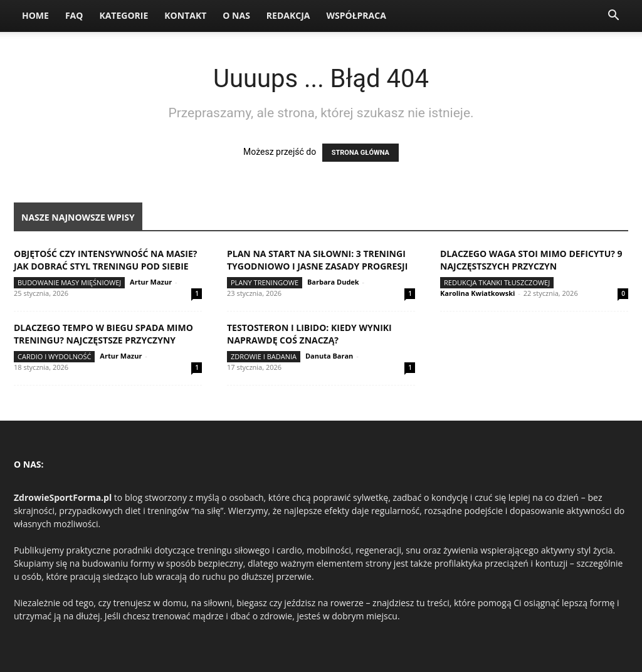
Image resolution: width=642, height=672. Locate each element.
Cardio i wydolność (54, 356)
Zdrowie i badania (264, 356)
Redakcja (288, 15)
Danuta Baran (329, 356)
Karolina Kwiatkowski (477, 293)
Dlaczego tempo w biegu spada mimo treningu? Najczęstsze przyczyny (103, 334)
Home (35, 15)
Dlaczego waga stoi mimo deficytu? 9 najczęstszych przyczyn (531, 260)
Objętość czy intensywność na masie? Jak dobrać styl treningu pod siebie (105, 260)
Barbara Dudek (333, 282)
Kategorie (124, 15)
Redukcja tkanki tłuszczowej (497, 282)
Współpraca (356, 15)
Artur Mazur (151, 282)
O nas (236, 15)
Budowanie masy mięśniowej (69, 282)
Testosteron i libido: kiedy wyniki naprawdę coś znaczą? (309, 334)
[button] (613, 17)
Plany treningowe (265, 282)
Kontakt (185, 15)
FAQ (74, 15)
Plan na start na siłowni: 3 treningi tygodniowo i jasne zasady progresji (317, 260)
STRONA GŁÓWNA (360, 153)
